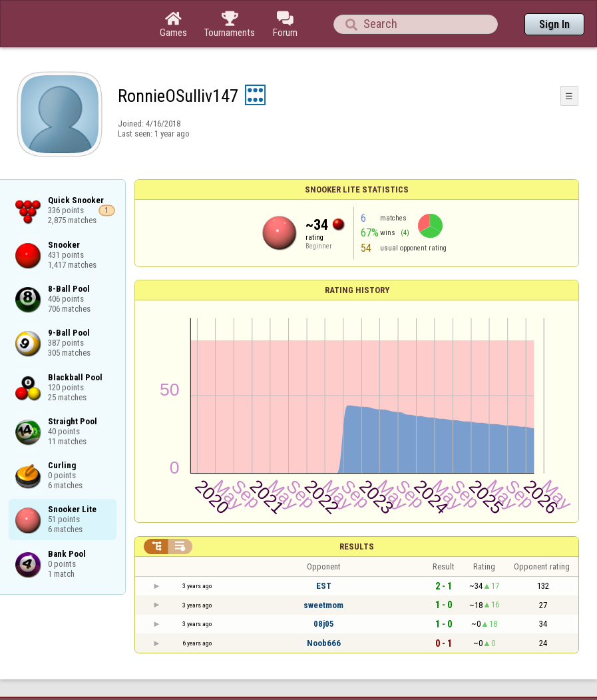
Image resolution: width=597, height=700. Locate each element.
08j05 (324, 624)
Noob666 (324, 643)
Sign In (554, 24)
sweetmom (323, 605)
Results (357, 546)
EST (324, 586)
